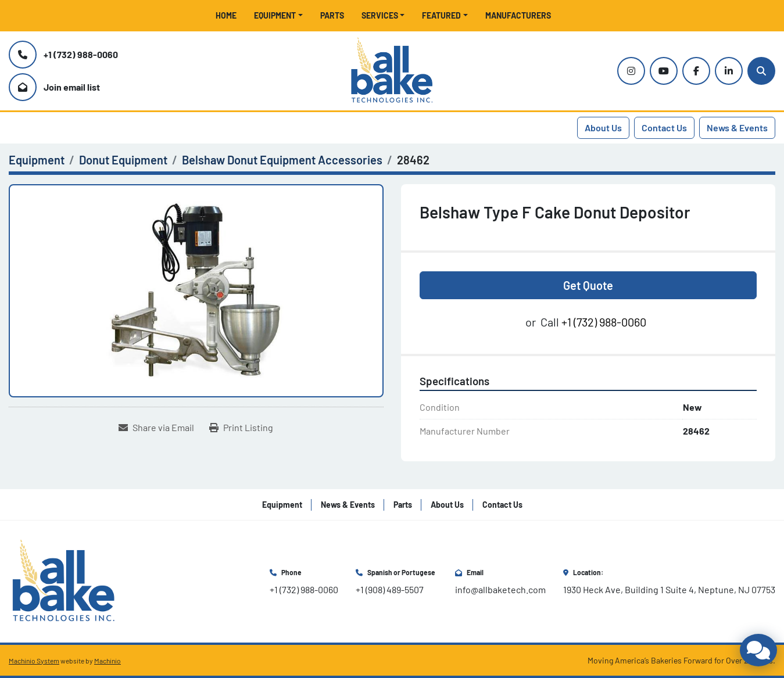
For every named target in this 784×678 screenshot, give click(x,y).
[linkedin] (729, 71)
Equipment (275, 15)
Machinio (108, 661)
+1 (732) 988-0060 (81, 54)
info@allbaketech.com (500, 589)
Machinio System (34, 661)
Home (226, 15)
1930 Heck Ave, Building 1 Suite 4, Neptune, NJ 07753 (669, 589)
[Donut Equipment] (123, 160)
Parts (332, 15)
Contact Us (664, 128)
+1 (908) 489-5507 (390, 589)
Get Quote (588, 285)
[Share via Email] (156, 428)
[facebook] (696, 71)
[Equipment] (37, 160)
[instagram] (631, 71)
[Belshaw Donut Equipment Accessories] (282, 160)
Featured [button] (441, 15)
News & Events (737, 128)
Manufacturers (518, 15)
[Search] (761, 71)
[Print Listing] (241, 428)
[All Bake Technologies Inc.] (64, 580)
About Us (603, 128)
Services (380, 15)
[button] (278, 15)
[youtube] (664, 71)
